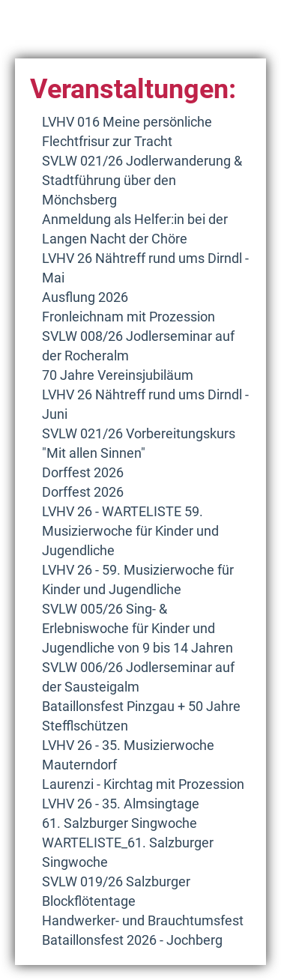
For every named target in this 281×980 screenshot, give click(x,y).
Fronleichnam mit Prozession (129, 317)
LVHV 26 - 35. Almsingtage (121, 804)
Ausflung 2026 (85, 297)
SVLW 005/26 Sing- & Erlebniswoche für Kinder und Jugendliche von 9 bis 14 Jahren (138, 628)
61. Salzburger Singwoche (120, 823)
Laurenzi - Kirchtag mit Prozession (143, 784)
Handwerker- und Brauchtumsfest (143, 920)
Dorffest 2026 (83, 472)
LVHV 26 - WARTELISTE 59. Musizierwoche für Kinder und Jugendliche (130, 531)
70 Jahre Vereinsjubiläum (118, 375)
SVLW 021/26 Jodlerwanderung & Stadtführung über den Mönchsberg (142, 180)
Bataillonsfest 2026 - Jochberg (132, 940)
